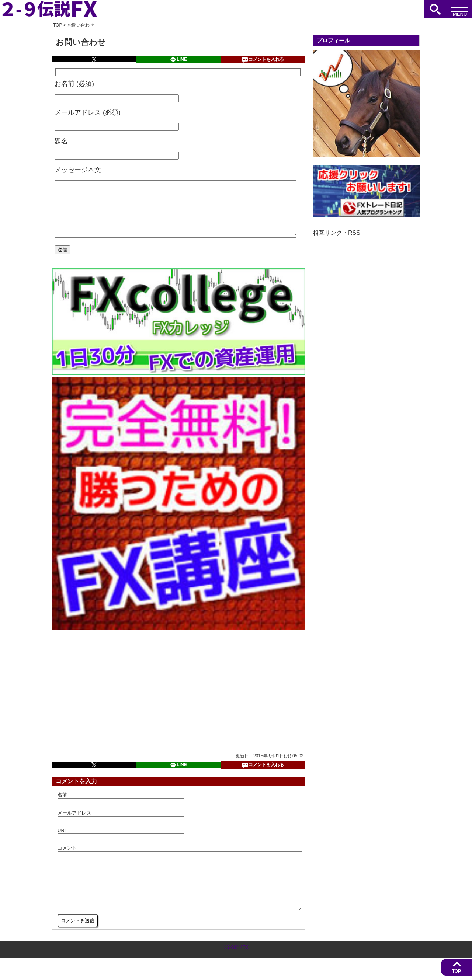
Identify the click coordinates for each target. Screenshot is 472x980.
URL (62, 842)
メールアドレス (74, 824)
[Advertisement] (116, 702)
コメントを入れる (263, 60)
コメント (67, 859)
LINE (178, 60)
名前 (62, 806)
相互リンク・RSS (336, 233)
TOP (457, 971)
